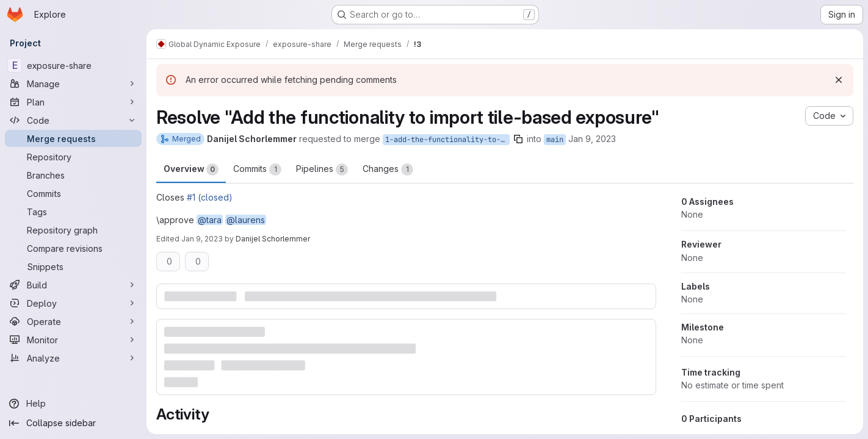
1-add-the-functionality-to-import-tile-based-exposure (447, 140)
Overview (191, 170)
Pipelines (322, 170)
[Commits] (73, 193)
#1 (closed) (210, 197)
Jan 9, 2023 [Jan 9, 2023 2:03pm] (202, 239)
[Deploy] (73, 303)
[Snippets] (73, 266)
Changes (388, 170)
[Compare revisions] (73, 248)
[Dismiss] (839, 80)
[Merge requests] (73, 138)
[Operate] (73, 321)
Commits (257, 170)
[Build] (73, 285)
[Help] (73, 404)
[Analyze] (73, 358)
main (555, 140)
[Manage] (73, 84)
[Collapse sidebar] (73, 423)
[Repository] (73, 157)
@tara (210, 220)
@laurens (246, 220)
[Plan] (73, 102)
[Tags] (73, 212)
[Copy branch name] (518, 139)
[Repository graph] (73, 230)
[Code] (73, 120)
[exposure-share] (73, 65)
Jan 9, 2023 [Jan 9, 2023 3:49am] (592, 139)
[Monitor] (73, 340)
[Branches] (73, 175)
